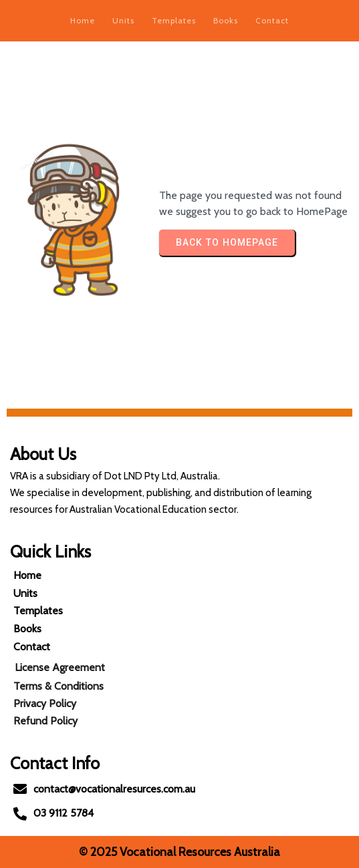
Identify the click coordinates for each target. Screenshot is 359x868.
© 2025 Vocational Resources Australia (179, 852)
